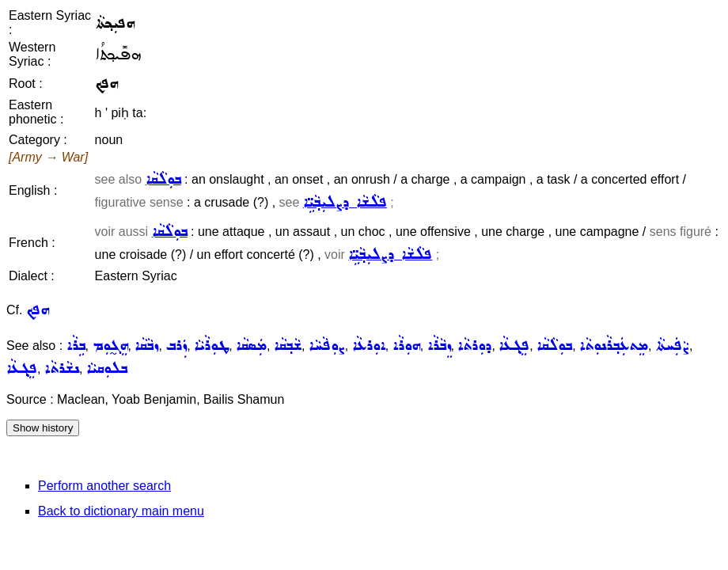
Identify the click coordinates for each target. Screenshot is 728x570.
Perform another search (104, 486)
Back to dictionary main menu (121, 511)
